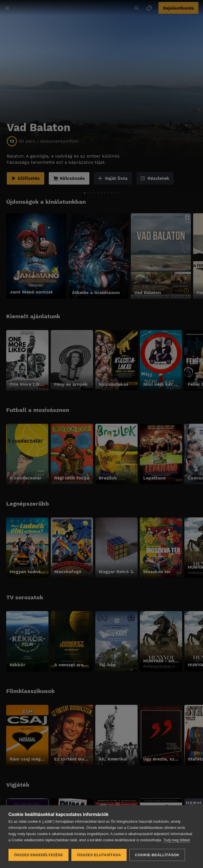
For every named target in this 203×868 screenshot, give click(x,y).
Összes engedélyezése (38, 855)
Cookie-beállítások (157, 855)
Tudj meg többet (177, 840)
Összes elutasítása (99, 855)
